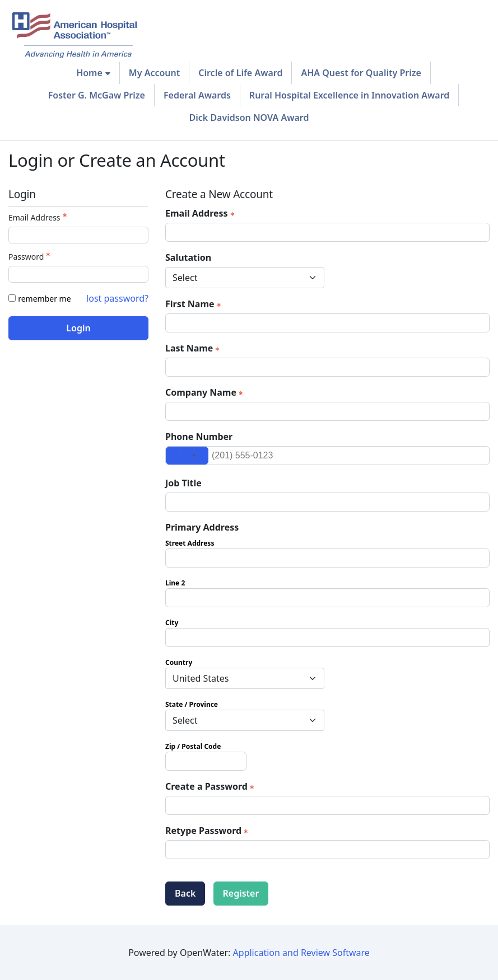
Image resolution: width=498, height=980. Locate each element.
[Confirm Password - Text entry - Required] (327, 850)
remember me (44, 299)
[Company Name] (327, 411)
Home (89, 73)
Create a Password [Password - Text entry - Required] (211, 786)
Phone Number (199, 437)
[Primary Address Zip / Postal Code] (206, 761)
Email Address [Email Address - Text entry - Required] (39, 217)
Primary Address (202, 527)
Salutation (188, 257)
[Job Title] (327, 502)
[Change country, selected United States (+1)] (187, 456)
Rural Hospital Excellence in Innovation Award (349, 95)
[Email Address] (327, 232)
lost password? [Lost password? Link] (117, 298)
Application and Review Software (301, 953)
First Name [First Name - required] (194, 304)
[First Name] (327, 323)
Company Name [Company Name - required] (205, 392)
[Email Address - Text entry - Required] (78, 235)
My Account (154, 73)
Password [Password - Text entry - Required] (31, 257)
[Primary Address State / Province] (245, 720)
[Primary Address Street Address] (327, 558)
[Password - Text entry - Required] (78, 274)
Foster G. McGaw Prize (97, 95)
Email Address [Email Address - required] (201, 213)
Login (78, 328)
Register (241, 893)
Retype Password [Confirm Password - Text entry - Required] (208, 831)
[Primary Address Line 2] (327, 598)
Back (185, 893)
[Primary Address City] (327, 637)
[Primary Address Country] (245, 678)
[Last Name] (327, 367)
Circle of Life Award (240, 73)
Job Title (183, 483)
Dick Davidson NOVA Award (249, 118)
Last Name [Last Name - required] (194, 348)
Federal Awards (197, 95)
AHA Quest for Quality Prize (361, 73)
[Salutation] (245, 278)
